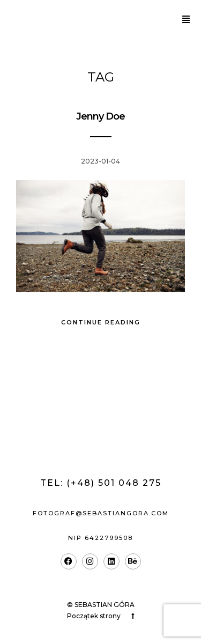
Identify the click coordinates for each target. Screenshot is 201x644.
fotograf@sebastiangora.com (101, 513)
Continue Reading (101, 322)
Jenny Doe (100, 116)
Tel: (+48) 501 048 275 (101, 483)
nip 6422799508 (100, 538)
